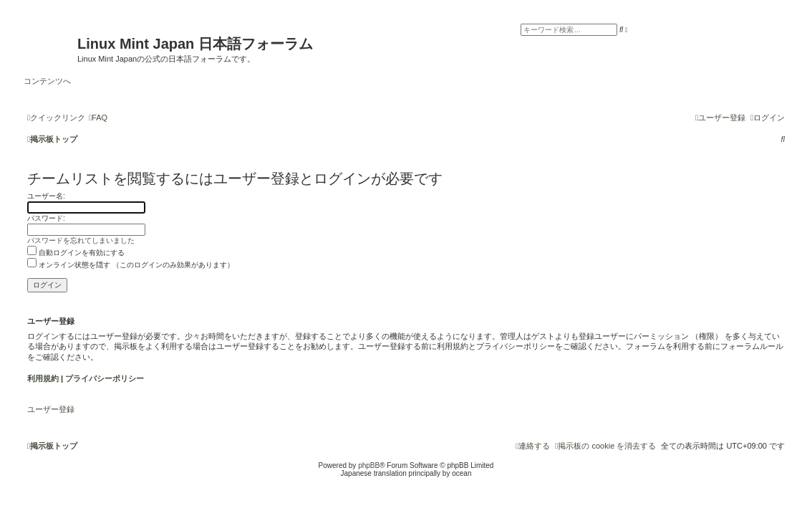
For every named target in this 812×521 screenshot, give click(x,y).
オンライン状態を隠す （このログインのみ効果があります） (131, 265)
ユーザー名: (46, 196)
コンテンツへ (47, 81)
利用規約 (43, 378)
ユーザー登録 (51, 409)
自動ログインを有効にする (76, 253)
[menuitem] (98, 118)
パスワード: (46, 218)
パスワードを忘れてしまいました (81, 240)
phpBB (369, 465)
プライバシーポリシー (105, 378)
